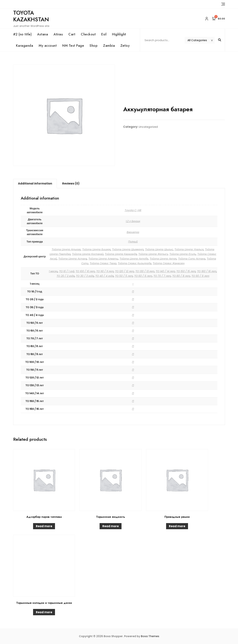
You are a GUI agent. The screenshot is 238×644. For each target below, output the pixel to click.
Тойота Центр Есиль (183, 254)
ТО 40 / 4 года (105, 276)
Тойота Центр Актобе (134, 259)
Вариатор (133, 232)
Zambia (109, 46)
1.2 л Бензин (133, 221)
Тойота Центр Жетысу (153, 254)
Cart (72, 34)
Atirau (58, 34)
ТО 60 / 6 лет (143, 276)
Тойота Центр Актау (163, 259)
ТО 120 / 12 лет (124, 271)
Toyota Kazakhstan (31, 16)
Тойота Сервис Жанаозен (169, 263)
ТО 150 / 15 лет (186, 271)
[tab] (35, 184)
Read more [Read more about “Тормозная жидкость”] (111, 526)
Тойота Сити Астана (192, 259)
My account (48, 46)
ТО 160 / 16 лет (207, 271)
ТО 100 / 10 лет (85, 271)
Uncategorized (148, 127)
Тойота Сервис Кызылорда (134, 263)
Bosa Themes (150, 636)
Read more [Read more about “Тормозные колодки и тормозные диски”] (44, 612)
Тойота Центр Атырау (66, 249)
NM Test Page (73, 46)
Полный (133, 242)
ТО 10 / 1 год (67, 271)
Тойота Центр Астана (73, 259)
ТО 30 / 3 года (85, 276)
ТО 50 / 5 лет (124, 276)
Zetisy (125, 46)
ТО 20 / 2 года (65, 276)
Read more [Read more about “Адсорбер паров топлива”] (44, 526)
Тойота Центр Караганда (121, 254)
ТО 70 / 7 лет (162, 276)
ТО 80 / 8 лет (181, 276)
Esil (104, 34)
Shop (94, 46)
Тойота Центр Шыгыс (159, 249)
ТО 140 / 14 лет (165, 271)
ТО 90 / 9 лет (200, 276)
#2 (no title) (22, 34)
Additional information (35, 183)
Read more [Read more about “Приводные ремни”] (177, 526)
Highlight (119, 34)
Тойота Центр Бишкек (96, 249)
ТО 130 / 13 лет (145, 271)
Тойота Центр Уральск (189, 249)
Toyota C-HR (133, 210)
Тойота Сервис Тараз (103, 263)
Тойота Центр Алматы (103, 259)
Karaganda (25, 46)
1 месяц (53, 271)
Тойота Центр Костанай (88, 254)
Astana (43, 34)
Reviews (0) (71, 183)
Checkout (88, 34)
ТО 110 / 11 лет (105, 271)
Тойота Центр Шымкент (128, 249)
